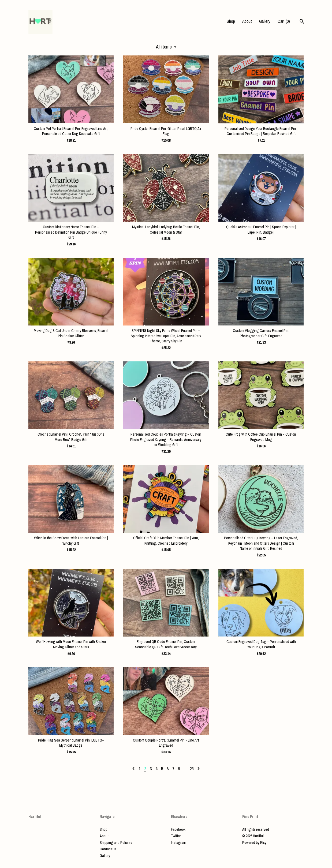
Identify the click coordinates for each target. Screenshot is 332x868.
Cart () (284, 21)
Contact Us (108, 849)
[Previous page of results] (134, 769)
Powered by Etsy (254, 843)
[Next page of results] (199, 769)
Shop (231, 21)
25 (192, 769)
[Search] (302, 22)
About (247, 21)
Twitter (176, 836)
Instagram (178, 843)
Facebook (178, 829)
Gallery (265, 21)
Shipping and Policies (116, 843)
